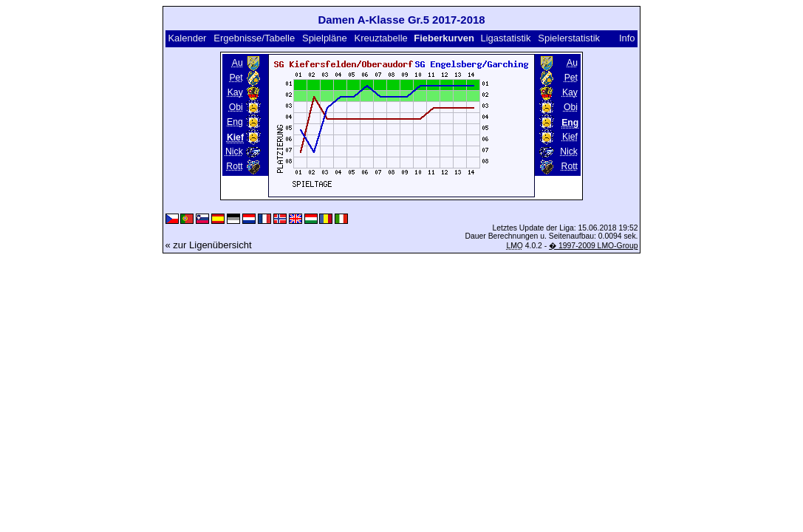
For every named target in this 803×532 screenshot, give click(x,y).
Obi (236, 107)
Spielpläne (325, 38)
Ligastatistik (505, 38)
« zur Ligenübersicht (209, 245)
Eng (235, 122)
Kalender (187, 38)
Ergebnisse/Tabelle (254, 38)
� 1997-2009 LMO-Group (593, 246)
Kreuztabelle (381, 38)
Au (238, 63)
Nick (234, 151)
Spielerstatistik (570, 38)
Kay (235, 92)
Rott (234, 166)
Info (627, 38)
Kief (570, 137)
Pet (236, 78)
